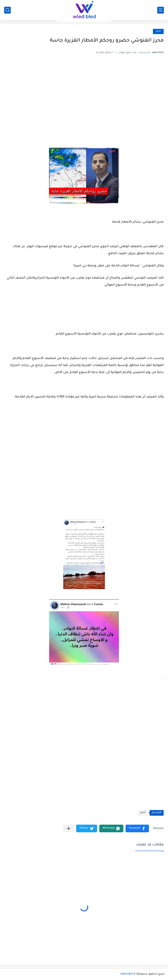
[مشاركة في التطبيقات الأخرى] (69, 828)
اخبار (158, 31)
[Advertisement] (84, 100)
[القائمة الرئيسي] (161, 10)
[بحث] (7, 10)
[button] (137, 828)
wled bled (127, 974)
